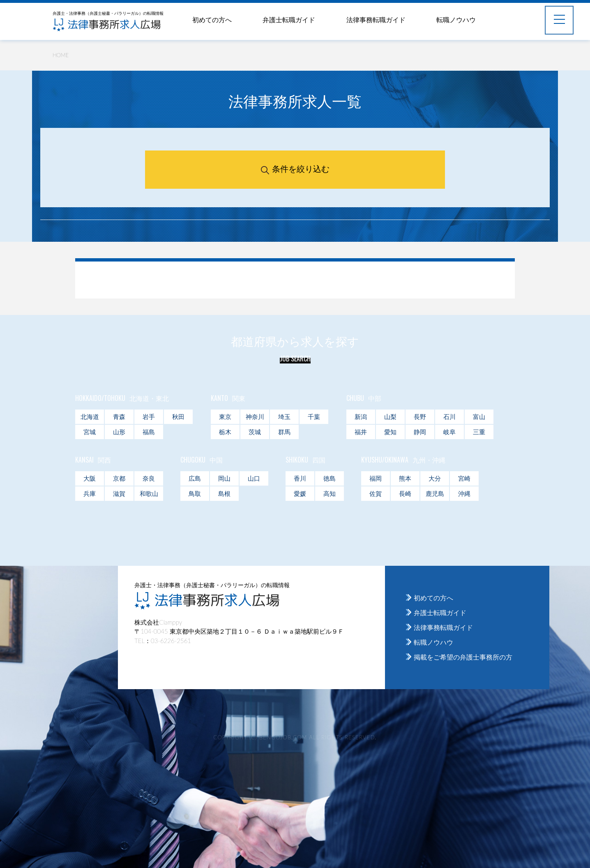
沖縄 (464, 493)
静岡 (420, 432)
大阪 (90, 478)
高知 (330, 493)
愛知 (390, 432)
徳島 (330, 478)
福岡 (376, 478)
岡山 (224, 478)
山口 (254, 478)
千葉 (314, 417)
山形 (119, 432)
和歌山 (149, 493)
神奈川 (255, 417)
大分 (435, 478)
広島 (195, 478)
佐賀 (376, 493)
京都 (119, 478)
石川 (449, 417)
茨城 (255, 432)
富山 (479, 417)
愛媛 (300, 493)
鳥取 (195, 493)
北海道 (90, 417)
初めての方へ (212, 20)
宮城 (90, 432)
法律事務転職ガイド (376, 20)
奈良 (149, 478)
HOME (61, 55)
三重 (479, 432)
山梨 (390, 417)
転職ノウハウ (456, 20)
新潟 (361, 417)
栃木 (225, 432)
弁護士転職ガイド (289, 20)
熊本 (405, 478)
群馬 (284, 432)
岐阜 (449, 432)
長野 (420, 417)
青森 (119, 417)
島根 (224, 493)
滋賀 (119, 493)
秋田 (178, 417)
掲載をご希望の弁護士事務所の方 (463, 657)
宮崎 (464, 478)
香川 (300, 478)
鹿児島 (435, 493)
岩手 (149, 417)
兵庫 (90, 493)
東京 (225, 417)
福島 (149, 432)
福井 (361, 432)
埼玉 (284, 417)
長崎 (405, 493)
